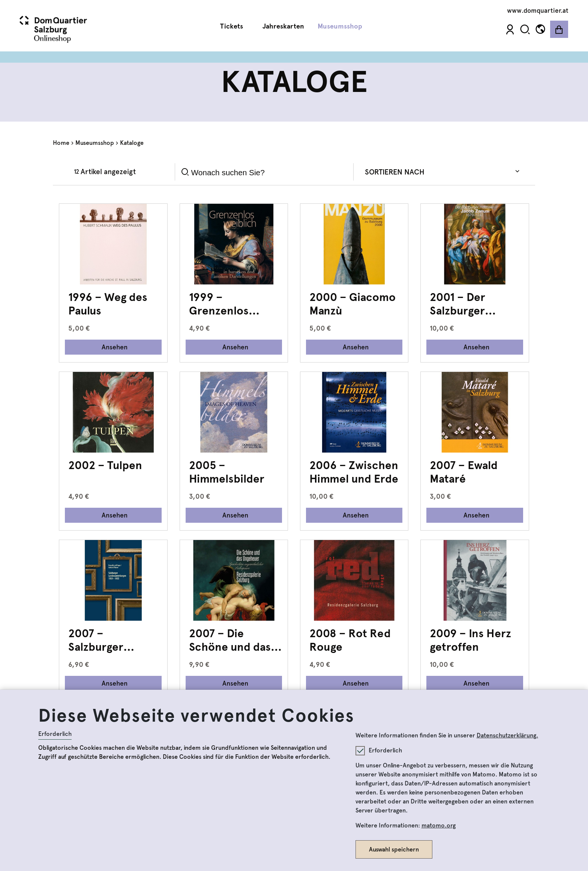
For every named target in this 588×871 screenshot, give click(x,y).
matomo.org (439, 825)
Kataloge (132, 143)
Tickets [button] (234, 26)
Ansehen (115, 347)
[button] (525, 29)
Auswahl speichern (394, 849)
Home (61, 143)
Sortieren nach (395, 172)
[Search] (270, 172)
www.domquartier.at (538, 11)
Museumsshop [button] (343, 26)
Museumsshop (95, 143)
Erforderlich (55, 734)
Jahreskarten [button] (283, 26)
